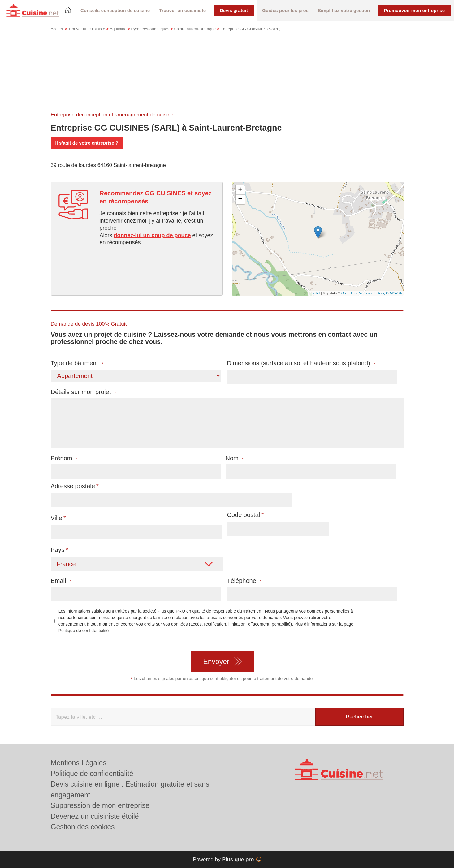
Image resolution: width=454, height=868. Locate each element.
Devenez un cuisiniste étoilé (95, 816)
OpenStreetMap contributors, (364, 293)
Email (61, 581)
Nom (235, 458)
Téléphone (244, 581)
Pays (58, 550)
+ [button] (240, 190)
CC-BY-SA (394, 293)
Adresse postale (73, 486)
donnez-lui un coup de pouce (152, 235)
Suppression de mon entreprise (100, 805)
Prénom (64, 458)
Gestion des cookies (83, 827)
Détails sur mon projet (83, 392)
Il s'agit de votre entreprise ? (87, 143)
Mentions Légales (79, 763)
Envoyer (216, 662)
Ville (56, 518)
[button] (115, 11)
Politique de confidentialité (84, 631)
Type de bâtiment (77, 363)
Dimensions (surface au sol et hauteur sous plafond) (301, 363)
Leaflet (315, 293)
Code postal (244, 515)
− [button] (240, 199)
